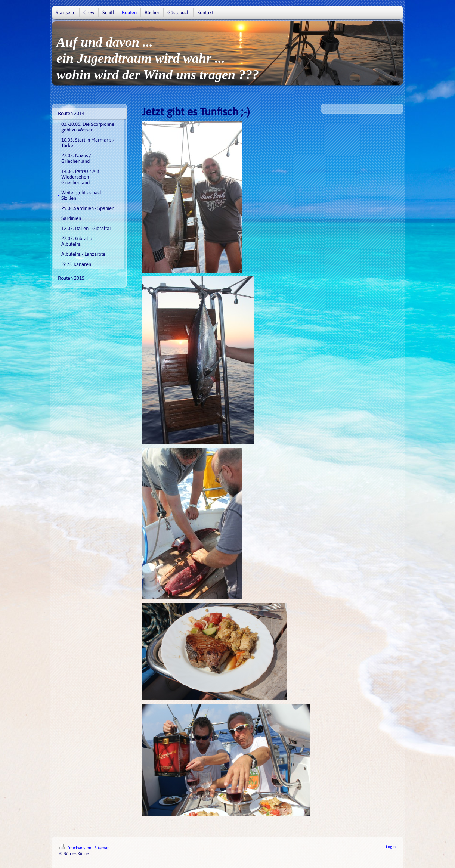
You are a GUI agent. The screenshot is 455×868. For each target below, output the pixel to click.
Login (391, 847)
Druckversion (76, 848)
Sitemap (102, 848)
